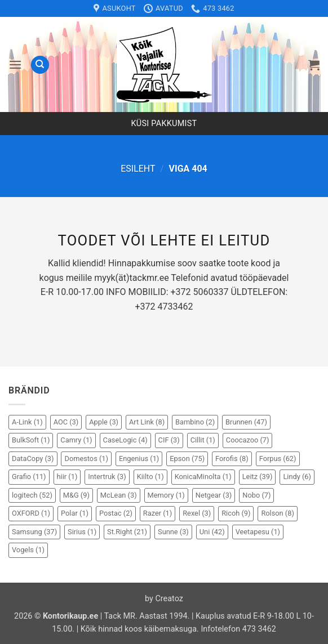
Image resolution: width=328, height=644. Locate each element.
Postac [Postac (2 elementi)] (116, 513)
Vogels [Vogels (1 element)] (28, 550)
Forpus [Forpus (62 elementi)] (278, 459)
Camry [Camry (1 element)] (76, 440)
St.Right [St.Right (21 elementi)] (127, 532)
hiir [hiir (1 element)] (67, 477)
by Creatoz (164, 599)
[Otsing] (40, 65)
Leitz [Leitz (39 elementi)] (258, 477)
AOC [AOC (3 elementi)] (66, 422)
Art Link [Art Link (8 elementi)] (147, 422)
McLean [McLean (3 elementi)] (119, 495)
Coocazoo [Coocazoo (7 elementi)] (248, 440)
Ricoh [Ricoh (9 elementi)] (236, 513)
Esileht (138, 169)
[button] (15, 64)
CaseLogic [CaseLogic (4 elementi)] (125, 440)
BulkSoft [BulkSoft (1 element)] (31, 440)
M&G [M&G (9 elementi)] (76, 495)
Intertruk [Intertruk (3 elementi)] (107, 477)
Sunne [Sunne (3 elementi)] (173, 532)
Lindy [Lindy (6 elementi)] (297, 477)
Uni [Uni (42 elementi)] (212, 532)
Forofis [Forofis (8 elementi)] (232, 459)
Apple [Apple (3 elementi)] (104, 422)
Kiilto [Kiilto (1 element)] (150, 477)
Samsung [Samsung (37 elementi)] (34, 532)
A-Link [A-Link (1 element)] (27, 422)
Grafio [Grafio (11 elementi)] (29, 477)
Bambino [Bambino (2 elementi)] (195, 422)
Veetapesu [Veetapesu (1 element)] (258, 532)
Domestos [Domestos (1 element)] (86, 459)
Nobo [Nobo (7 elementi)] (256, 495)
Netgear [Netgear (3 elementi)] (214, 495)
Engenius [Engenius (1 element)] (139, 459)
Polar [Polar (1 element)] (75, 513)
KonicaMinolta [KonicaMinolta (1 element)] (203, 477)
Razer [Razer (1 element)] (158, 513)
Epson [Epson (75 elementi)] (187, 459)
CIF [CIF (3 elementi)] (169, 440)
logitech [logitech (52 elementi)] (32, 495)
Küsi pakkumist (164, 124)
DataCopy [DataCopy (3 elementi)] (33, 459)
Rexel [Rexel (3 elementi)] (197, 513)
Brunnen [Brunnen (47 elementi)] (246, 422)
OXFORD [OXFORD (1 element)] (31, 513)
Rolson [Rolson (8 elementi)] (277, 513)
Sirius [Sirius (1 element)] (82, 532)
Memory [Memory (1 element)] (166, 495)
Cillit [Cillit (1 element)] (203, 440)
